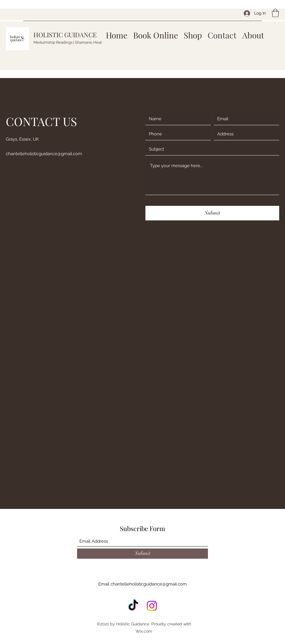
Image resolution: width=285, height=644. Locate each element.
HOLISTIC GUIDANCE (65, 35)
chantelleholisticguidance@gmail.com (44, 154)
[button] (275, 13)
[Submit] (212, 213)
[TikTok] (133, 606)
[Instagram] (152, 606)
